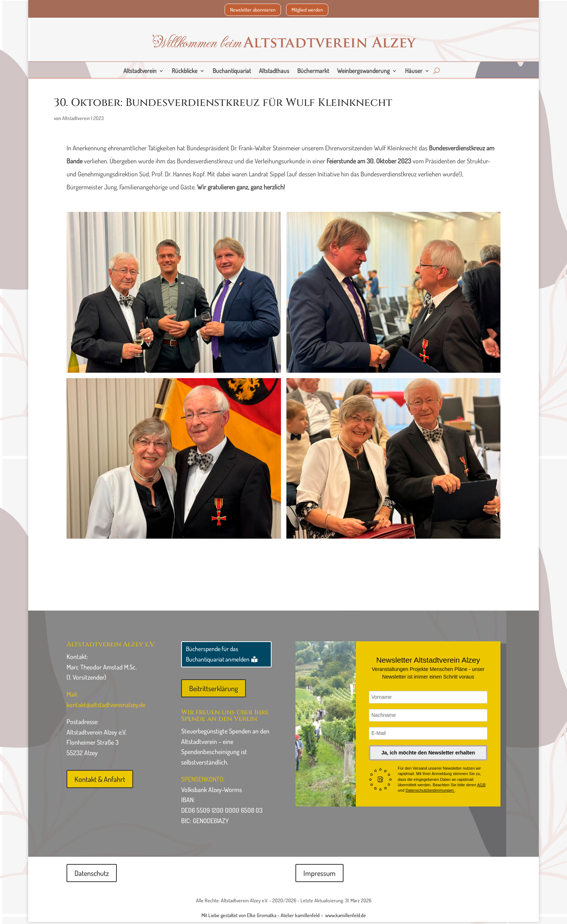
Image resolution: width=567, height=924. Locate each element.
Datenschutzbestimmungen (430, 792)
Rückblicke (185, 71)
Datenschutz (92, 875)
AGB (481, 787)
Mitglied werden (307, 10)
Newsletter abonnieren (253, 10)
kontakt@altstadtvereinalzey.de (106, 707)
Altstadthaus (274, 71)
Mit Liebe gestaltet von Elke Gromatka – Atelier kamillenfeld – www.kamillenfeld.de (284, 917)
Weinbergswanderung (363, 71)
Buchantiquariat (232, 71)
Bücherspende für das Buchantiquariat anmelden (218, 656)
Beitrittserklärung (214, 690)
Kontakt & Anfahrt (100, 781)
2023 (99, 120)
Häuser (414, 71)
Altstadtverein (140, 71)
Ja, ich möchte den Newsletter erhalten (428, 755)
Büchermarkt (313, 71)
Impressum (319, 875)
